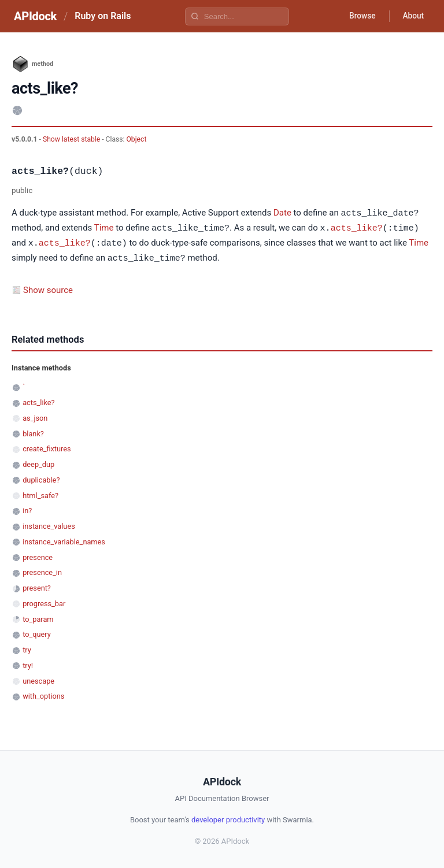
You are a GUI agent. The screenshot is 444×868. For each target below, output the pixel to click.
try (27, 648)
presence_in (42, 570)
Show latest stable (72, 139)
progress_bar (44, 601)
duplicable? (41, 478)
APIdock (35, 16)
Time (104, 228)
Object (137, 139)
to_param (38, 617)
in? (27, 508)
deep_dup (38, 462)
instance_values (49, 524)
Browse (360, 16)
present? (37, 586)
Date (282, 213)
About (412, 16)
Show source (48, 288)
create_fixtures (47, 446)
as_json (35, 416)
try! (28, 663)
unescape (38, 679)
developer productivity (228, 817)
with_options (43, 694)
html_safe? (40, 493)
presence (38, 555)
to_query (37, 632)
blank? (33, 431)
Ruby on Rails (103, 16)
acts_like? (357, 227)
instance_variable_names (64, 539)
